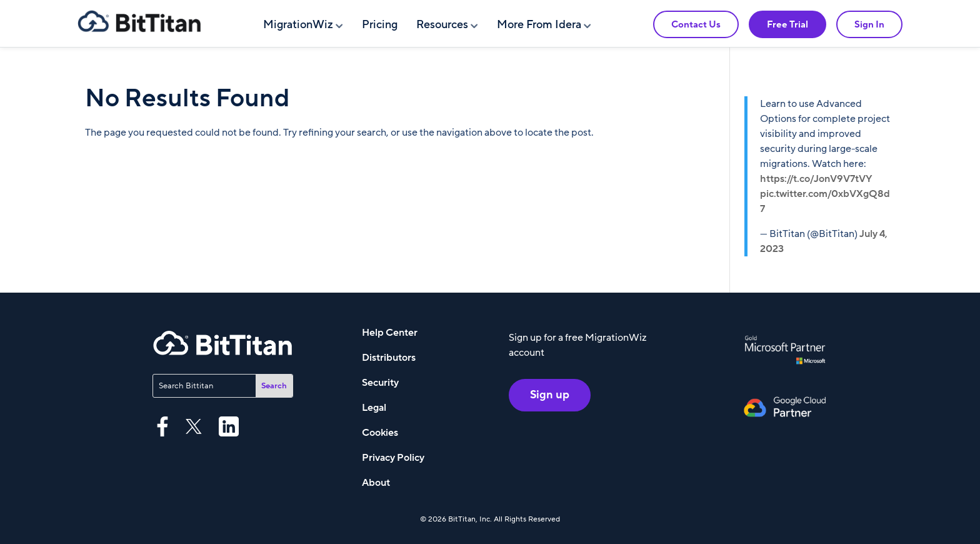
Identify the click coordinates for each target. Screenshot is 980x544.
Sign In (869, 24)
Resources (442, 25)
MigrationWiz (298, 25)
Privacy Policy (393, 458)
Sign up (550, 395)
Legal (374, 408)
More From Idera (539, 25)
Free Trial (787, 24)
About (376, 483)
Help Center (390, 333)
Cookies (380, 433)
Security (380, 383)
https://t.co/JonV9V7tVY (816, 179)
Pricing (380, 25)
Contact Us (696, 24)
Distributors (389, 358)
